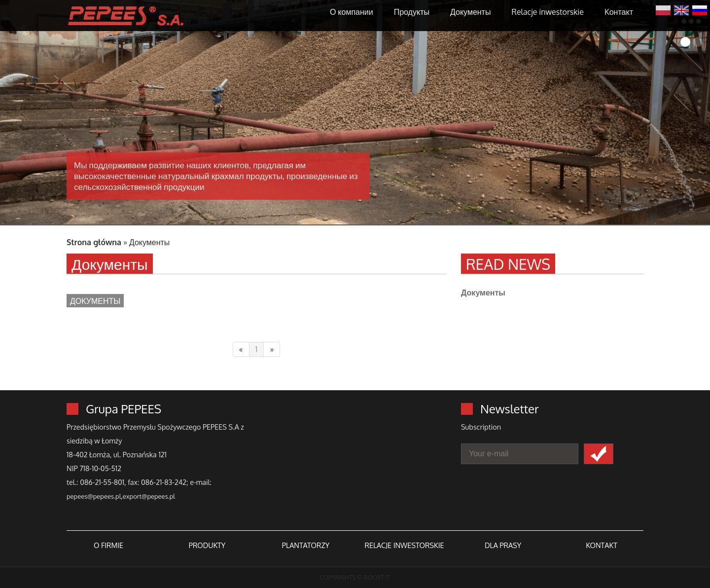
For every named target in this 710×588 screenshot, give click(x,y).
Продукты (412, 12)
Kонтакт (619, 12)
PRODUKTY (207, 545)
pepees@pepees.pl (94, 496)
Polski (663, 9)
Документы (470, 12)
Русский (700, 9)
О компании (352, 12)
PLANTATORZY (306, 545)
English (681, 9)
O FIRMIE (108, 545)
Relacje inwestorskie (548, 12)
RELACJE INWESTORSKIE (404, 545)
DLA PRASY (503, 545)
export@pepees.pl (149, 496)
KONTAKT (602, 545)
